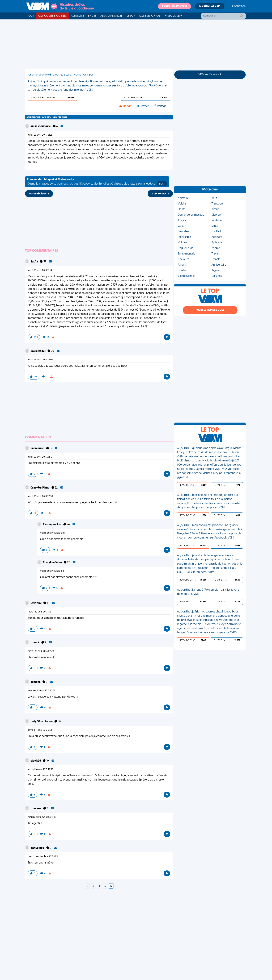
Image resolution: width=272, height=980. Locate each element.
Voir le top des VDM (210, 310)
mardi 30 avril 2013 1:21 (40, 612)
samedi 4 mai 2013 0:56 (40, 730)
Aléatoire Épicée (111, 16)
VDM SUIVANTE (160, 194)
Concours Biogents (52, 16)
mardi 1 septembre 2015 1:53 (43, 857)
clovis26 (36, 761)
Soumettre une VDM (175, 6)
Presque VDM (173, 16)
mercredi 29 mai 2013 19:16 (42, 817)
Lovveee (36, 809)
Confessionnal (150, 16)
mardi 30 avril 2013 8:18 (52, 571)
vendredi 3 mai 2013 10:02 (41, 691)
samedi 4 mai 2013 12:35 (40, 770)
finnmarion (38, 448)
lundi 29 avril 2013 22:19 (40, 457)
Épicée (92, 16)
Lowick (35, 643)
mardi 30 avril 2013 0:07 (53, 533)
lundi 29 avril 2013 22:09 (40, 360)
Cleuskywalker (52, 524)
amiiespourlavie (41, 126)
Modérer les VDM (210, 6)
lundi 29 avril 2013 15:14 (40, 270)
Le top (131, 16)
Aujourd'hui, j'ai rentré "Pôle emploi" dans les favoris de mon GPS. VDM (208, 592)
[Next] (87, 886)
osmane (36, 682)
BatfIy (35, 262)
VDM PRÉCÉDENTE (39, 194)
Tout (31, 16)
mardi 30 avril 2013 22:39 (41, 651)
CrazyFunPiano (40, 488)
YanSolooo (38, 848)
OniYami (36, 603)
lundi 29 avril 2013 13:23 (40, 135)
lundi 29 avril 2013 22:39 (40, 496)
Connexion (239, 6)
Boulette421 (38, 351)
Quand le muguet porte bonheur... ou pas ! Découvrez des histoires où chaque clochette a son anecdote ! (97, 182)
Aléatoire (77, 16)
